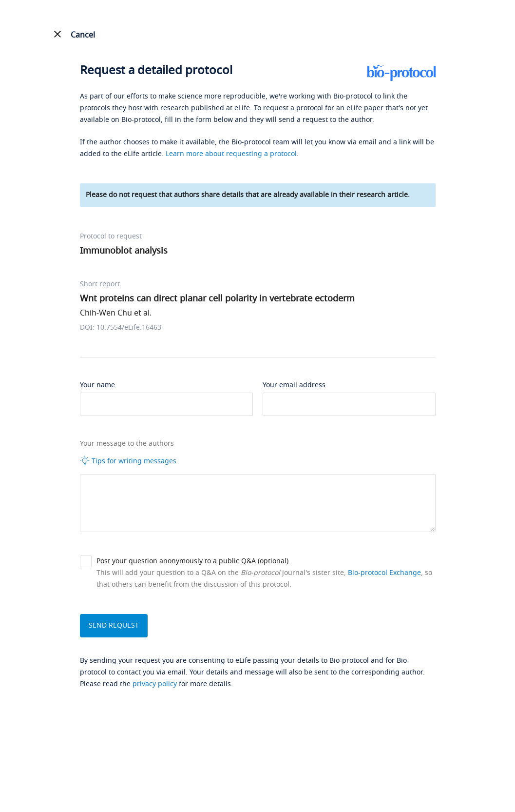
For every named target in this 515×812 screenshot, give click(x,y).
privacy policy (155, 684)
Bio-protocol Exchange (384, 573)
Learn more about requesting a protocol (231, 154)
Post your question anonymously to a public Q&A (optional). (193, 561)
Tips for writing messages (128, 461)
